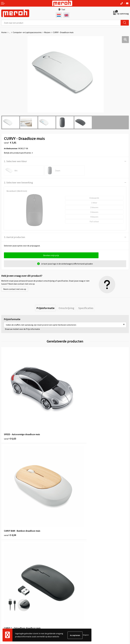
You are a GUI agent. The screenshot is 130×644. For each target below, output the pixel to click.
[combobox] (61, 23)
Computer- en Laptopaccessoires (27, 32)
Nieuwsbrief (71, 541)
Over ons (70, 537)
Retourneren (7, 588)
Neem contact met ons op (15, 289)
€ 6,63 (10, 417)
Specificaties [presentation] (86, 308)
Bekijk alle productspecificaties (18, 153)
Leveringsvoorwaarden (76, 588)
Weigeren (86, 635)
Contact (5, 584)
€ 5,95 (74, 492)
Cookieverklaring (74, 592)
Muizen (47, 32)
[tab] (45, 308)
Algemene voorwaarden (77, 584)
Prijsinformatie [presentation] (45, 308)
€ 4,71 (10, 492)
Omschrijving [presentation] (66, 308)
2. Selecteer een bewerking (18, 182)
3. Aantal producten (15, 237)
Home (4, 32)
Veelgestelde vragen (75, 545)
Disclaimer (71, 600)
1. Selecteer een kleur (15, 161)
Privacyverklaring (74, 596)
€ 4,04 (74, 417)
